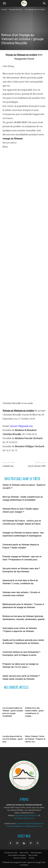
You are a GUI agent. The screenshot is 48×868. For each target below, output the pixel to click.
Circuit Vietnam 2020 (37, 466)
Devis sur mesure (20, 858)
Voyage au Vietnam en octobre (21, 55)
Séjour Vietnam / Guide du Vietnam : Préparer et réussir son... (35, 739)
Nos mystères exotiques (17, 855)
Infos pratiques (36, 853)
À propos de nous (16, 9)
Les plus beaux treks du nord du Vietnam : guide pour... (13, 739)
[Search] (44, 3)
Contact (31, 858)
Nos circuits (24, 853)
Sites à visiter (33, 855)
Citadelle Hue (8, 466)
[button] (4, 3)
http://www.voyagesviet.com (24, 818)
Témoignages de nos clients (35, 9)
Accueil (4, 9)
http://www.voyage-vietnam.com (26, 815)
